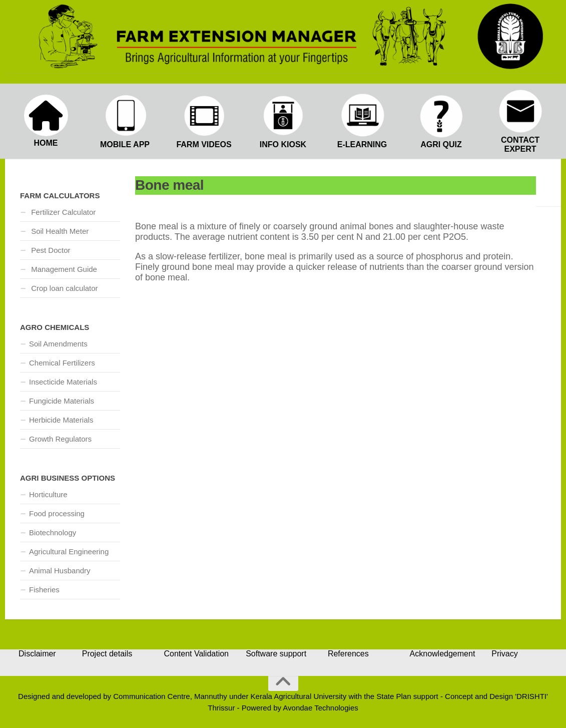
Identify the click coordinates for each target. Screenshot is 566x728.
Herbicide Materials (61, 420)
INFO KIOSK (283, 144)
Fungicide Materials (62, 401)
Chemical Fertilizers (62, 363)
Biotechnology (53, 532)
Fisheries (44, 590)
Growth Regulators (60, 439)
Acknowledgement (443, 654)
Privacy (504, 654)
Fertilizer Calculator (62, 212)
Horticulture (48, 494)
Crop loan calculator (64, 288)
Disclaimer (37, 654)
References (348, 654)
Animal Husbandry (60, 571)
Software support (276, 654)
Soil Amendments (58, 344)
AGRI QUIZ (441, 144)
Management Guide (63, 269)
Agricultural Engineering (69, 552)
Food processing (57, 513)
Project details (107, 654)
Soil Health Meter (59, 231)
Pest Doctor (50, 250)
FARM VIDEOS (204, 144)
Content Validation (196, 654)
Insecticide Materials (63, 382)
